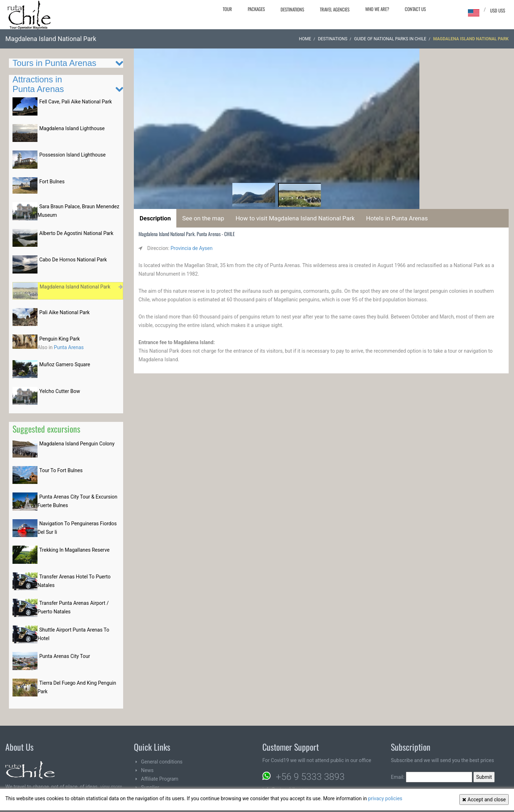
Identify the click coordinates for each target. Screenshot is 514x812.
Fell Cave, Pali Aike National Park (75, 102)
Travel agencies (335, 9)
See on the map (203, 218)
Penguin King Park (60, 339)
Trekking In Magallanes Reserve (74, 550)
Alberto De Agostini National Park (76, 233)
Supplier (150, 787)
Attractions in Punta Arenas (38, 84)
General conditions (162, 762)
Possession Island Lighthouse (72, 155)
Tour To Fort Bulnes (61, 470)
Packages (256, 9)
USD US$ (498, 10)
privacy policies (385, 798)
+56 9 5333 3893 (310, 777)
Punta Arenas (69, 347)
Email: (432, 777)
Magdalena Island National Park (75, 287)
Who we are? (377, 9)
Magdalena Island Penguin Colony (77, 444)
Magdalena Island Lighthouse (72, 128)
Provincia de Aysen (192, 248)
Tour (227, 9)
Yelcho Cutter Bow (60, 391)
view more (111, 787)
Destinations (292, 9)
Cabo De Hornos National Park (73, 260)
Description (155, 218)
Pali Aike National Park (64, 312)
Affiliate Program (160, 779)
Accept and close (484, 800)
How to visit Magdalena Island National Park (295, 218)
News (147, 770)
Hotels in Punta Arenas (397, 218)
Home (305, 39)
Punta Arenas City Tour (65, 656)
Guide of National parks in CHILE (390, 39)
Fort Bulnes (52, 182)
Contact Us (415, 9)
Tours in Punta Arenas (54, 63)
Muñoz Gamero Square (65, 364)
